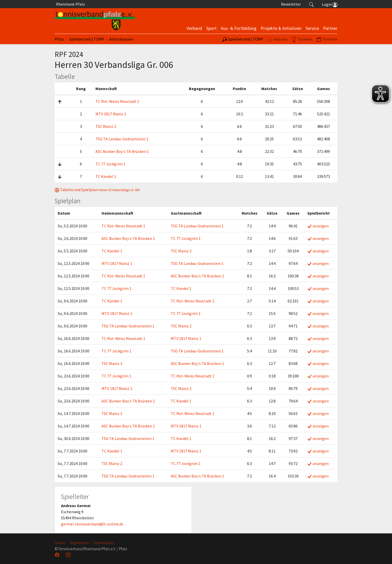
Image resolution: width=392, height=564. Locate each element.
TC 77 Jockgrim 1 (110, 164)
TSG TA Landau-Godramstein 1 (122, 139)
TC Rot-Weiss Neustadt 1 (117, 101)
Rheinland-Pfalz (70, 4)
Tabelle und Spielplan (97, 190)
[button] (311, 4)
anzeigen (318, 226)
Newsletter (291, 4)
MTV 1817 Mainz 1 (111, 114)
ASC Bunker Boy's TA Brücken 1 (122, 151)
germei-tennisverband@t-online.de (92, 524)
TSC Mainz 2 (106, 126)
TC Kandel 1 (106, 176)
